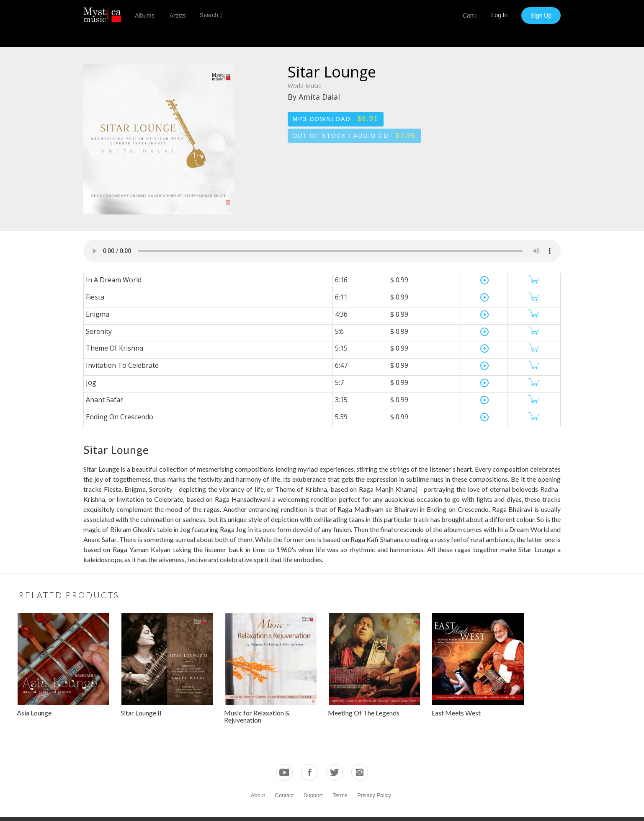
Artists (178, 15)
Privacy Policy (374, 795)
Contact (285, 795)
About (258, 795)
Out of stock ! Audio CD (355, 136)
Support (313, 795)
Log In (499, 15)
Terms (340, 795)
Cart (470, 16)
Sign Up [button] (541, 15)
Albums (145, 15)
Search (211, 15)
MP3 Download (336, 119)
